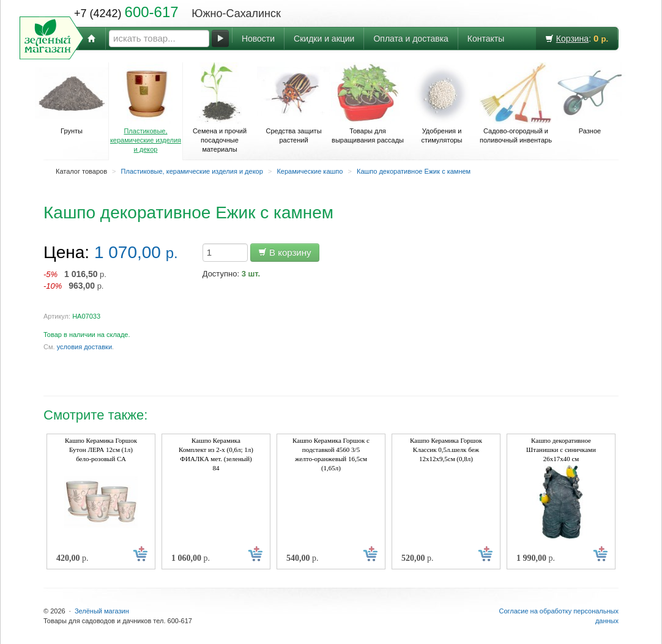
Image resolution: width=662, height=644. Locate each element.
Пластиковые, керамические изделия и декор (146, 108)
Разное (590, 98)
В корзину (285, 252)
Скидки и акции (324, 39)
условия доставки (84, 347)
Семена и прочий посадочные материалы (220, 108)
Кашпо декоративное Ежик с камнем (414, 171)
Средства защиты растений (294, 103)
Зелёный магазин (102, 611)
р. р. (75, 280)
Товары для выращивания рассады (368, 103)
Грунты (72, 98)
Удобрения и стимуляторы (442, 103)
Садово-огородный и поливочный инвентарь (516, 103)
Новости (258, 39)
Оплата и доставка (411, 39)
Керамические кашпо (310, 171)
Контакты (486, 39)
